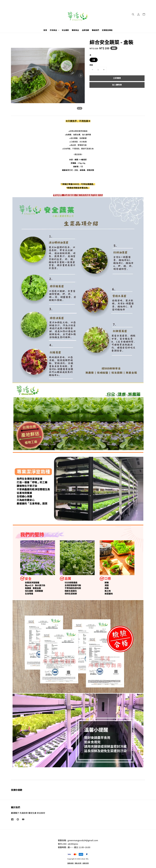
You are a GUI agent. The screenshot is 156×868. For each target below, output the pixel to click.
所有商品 (53, 30)
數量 (91, 65)
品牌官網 (85, 30)
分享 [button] (93, 92)
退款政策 (86, 863)
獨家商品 (75, 30)
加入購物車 (117, 85)
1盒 (94, 60)
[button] (133, 14)
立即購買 (117, 78)
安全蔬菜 (65, 30)
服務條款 (71, 863)
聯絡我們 (95, 30)
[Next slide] (81, 75)
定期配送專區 (107, 30)
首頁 (45, 30)
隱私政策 (78, 863)
